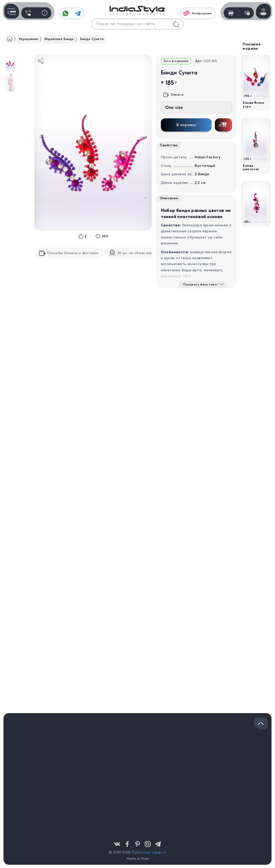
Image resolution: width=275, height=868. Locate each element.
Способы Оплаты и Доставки (69, 253)
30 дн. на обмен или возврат (138, 253)
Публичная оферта (149, 852)
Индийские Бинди (59, 39)
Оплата (173, 95)
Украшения (28, 39)
